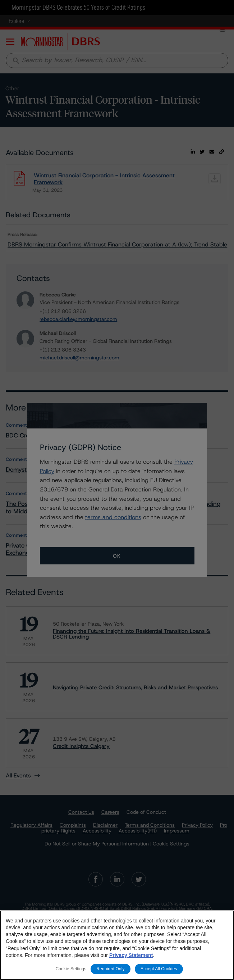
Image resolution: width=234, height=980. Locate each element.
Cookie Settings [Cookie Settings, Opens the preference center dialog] (71, 969)
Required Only (110, 969)
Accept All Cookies (159, 969)
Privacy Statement (131, 955)
